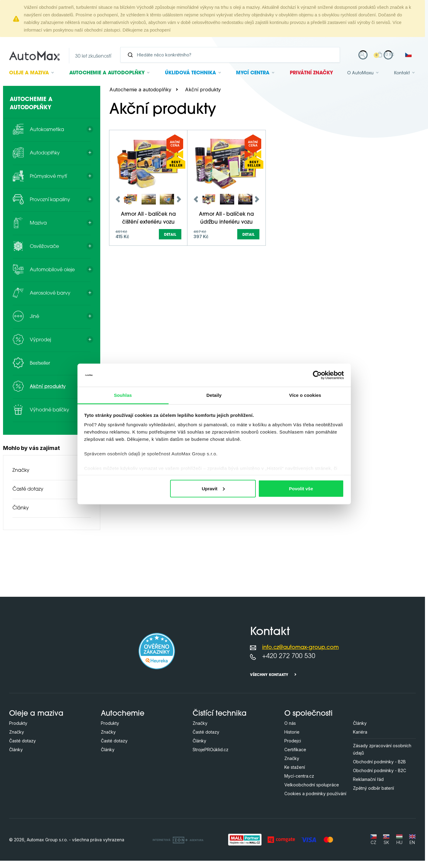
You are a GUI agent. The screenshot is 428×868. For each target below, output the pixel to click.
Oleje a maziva (36, 714)
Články (21, 508)
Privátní (311, 73)
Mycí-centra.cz (299, 776)
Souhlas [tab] (123, 395)
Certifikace (295, 750)
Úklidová (190, 73)
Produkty (18, 723)
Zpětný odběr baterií (373, 788)
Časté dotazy (28, 489)
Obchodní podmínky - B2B (379, 762)
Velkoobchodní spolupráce (312, 785)
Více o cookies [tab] (305, 395)
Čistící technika (220, 714)
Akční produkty (203, 90)
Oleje (29, 73)
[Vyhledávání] (233, 55)
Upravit (213, 488)
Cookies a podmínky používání (315, 794)
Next (179, 252)
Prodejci (293, 741)
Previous (118, 252)
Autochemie (107, 73)
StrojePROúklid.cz (211, 750)
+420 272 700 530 (289, 656)
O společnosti (308, 714)
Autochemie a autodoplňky (140, 90)
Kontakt (402, 73)
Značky (21, 471)
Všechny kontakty (269, 675)
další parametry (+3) (390, 154)
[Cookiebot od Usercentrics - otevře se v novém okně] (317, 375)
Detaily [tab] (214, 395)
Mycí (253, 73)
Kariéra (360, 732)
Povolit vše (301, 488)
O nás (290, 723)
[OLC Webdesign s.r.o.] (178, 839)
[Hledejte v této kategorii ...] (194, 133)
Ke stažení (295, 767)
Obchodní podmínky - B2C (380, 770)
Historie (292, 732)
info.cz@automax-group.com (300, 648)
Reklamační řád (368, 779)
